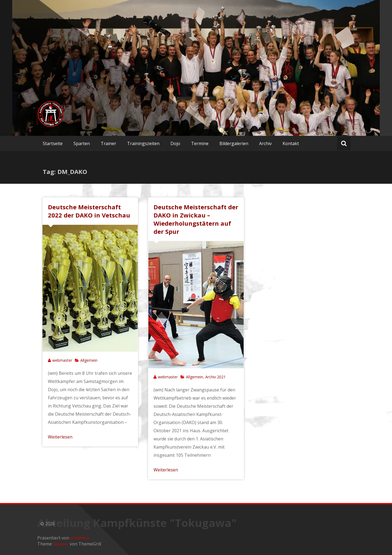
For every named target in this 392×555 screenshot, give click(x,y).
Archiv (265, 143)
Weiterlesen (60, 437)
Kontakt (291, 143)
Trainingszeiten (143, 143)
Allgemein (89, 360)
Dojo (175, 143)
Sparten (82, 143)
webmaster (62, 360)
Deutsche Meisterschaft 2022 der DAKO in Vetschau (89, 211)
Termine (200, 143)
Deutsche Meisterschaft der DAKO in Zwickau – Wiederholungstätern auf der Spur (196, 219)
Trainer (108, 143)
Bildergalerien (234, 143)
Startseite (53, 143)
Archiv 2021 (215, 377)
